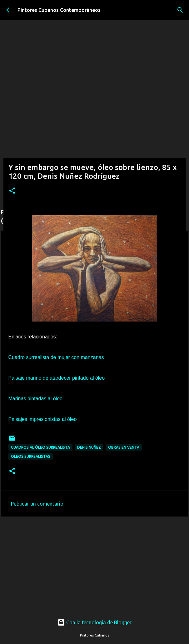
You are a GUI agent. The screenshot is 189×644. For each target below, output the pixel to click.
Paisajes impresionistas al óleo (43, 419)
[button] (12, 191)
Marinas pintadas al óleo (35, 399)
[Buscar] (180, 10)
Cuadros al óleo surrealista (40, 447)
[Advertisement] (95, 560)
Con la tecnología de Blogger (94, 622)
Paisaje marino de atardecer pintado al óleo (57, 378)
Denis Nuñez (89, 447)
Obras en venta (124, 447)
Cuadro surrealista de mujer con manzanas (56, 357)
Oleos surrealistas (31, 456)
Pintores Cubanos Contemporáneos (59, 10)
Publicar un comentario (37, 504)
